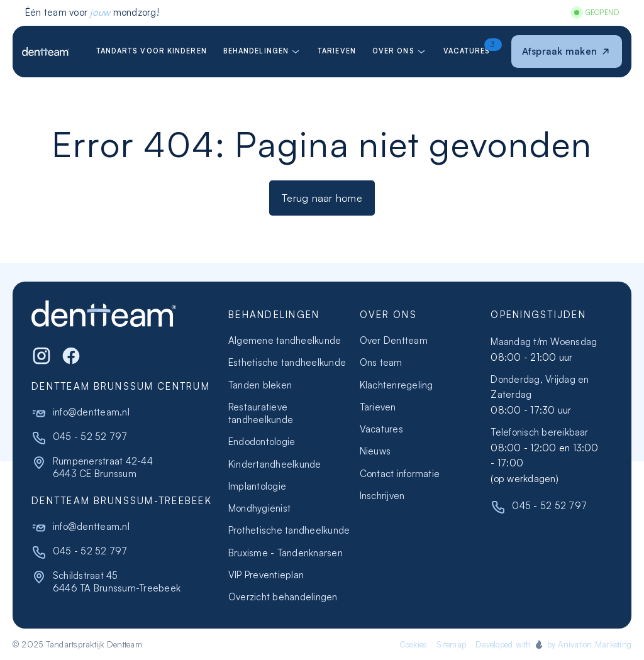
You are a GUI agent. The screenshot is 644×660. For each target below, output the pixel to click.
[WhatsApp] (71, 356)
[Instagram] (42, 356)
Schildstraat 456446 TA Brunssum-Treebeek (117, 582)
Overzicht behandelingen (283, 597)
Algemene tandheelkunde (285, 340)
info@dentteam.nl (91, 412)
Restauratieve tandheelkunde (261, 413)
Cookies (414, 644)
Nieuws (375, 451)
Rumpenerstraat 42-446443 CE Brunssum (103, 467)
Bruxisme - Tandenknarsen (286, 553)
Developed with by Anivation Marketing (553, 644)
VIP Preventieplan (266, 575)
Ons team (381, 362)
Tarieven (378, 407)
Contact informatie (400, 474)
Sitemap (451, 644)
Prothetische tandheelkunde (289, 530)
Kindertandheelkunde (275, 464)
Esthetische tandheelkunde (287, 362)
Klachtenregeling (397, 385)
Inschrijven (382, 496)
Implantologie (257, 486)
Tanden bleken (260, 385)
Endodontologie (262, 442)
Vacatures (381, 429)
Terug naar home (322, 198)
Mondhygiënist (259, 508)
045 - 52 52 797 (90, 437)
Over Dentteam (394, 340)
